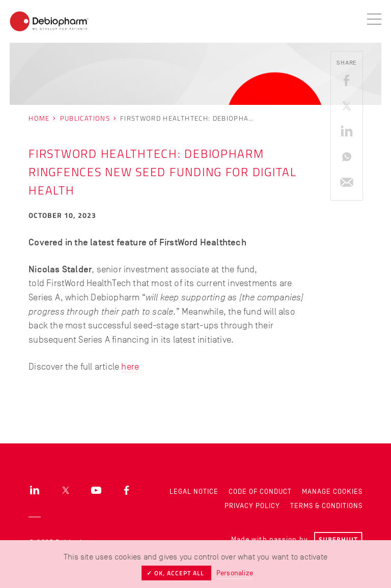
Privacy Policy (252, 506)
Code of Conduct (260, 492)
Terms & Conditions (326, 506)
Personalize (235, 573)
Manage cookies (332, 492)
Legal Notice (194, 492)
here (130, 367)
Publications (85, 118)
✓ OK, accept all (176, 573)
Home (39, 118)
